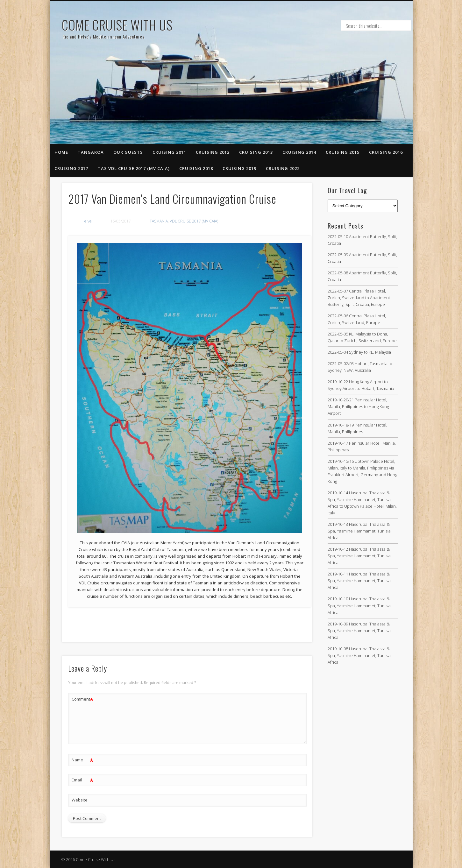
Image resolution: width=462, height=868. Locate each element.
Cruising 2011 (169, 152)
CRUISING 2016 (386, 152)
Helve (87, 221)
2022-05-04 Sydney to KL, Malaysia (359, 352)
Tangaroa (91, 152)
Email (83, 780)
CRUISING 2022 (283, 168)
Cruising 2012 (213, 152)
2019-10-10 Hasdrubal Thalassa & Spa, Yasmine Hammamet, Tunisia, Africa (360, 605)
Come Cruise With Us (117, 25)
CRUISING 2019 (239, 168)
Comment (83, 699)
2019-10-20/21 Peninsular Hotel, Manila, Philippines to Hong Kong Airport (358, 406)
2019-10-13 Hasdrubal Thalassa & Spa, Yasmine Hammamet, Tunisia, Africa (360, 531)
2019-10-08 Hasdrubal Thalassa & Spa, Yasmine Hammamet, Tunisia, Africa (360, 655)
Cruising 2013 (256, 152)
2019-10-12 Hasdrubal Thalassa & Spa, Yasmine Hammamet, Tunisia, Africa (360, 556)
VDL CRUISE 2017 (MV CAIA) (194, 221)
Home (61, 152)
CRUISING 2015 (343, 152)
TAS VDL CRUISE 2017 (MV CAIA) (134, 168)
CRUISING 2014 (299, 152)
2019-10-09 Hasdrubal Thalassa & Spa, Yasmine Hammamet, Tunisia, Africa (360, 631)
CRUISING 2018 (196, 168)
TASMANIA (159, 221)
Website (80, 800)
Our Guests (128, 152)
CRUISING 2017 (71, 168)
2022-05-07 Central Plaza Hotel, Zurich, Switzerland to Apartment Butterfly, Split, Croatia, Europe (359, 298)
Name (83, 760)
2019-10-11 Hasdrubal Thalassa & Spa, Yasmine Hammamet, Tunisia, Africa (360, 581)
